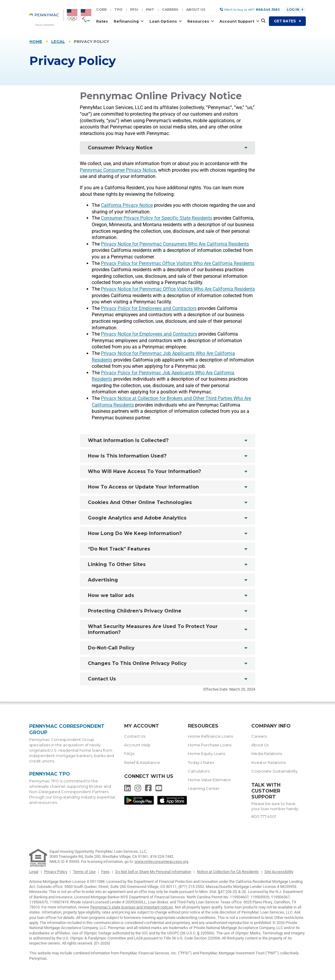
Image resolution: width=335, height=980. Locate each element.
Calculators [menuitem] (199, 771)
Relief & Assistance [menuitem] (142, 763)
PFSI (134, 10)
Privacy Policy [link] (56, 872)
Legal (58, 42)
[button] (261, 21)
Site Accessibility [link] (279, 872)
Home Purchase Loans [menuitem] (210, 745)
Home (36, 42)
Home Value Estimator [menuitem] (209, 780)
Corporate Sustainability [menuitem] (275, 771)
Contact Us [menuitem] (135, 736)
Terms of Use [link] (84, 872)
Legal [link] (34, 872)
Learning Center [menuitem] (204, 789)
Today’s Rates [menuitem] (201, 763)
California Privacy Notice (127, 205)
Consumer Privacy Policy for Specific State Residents (157, 218)
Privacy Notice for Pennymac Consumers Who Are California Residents (175, 244)
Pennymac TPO (50, 774)
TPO (118, 10)
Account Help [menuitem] (137, 745)
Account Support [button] (237, 21)
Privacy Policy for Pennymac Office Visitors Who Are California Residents (178, 263)
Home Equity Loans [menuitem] (207, 754)
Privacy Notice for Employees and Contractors (149, 334)
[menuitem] (46, 17)
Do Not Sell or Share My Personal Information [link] (153, 872)
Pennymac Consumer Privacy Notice (118, 170)
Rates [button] (102, 21)
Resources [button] (199, 21)
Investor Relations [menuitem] (268, 763)
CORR (101, 10)
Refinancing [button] (127, 21)
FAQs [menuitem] (129, 754)
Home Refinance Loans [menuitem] (210, 736)
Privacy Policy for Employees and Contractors (149, 308)
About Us (196, 10)
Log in (295, 10)
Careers (170, 10)
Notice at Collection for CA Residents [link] (228, 872)
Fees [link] (105, 872)
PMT (150, 10)
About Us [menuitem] (260, 745)
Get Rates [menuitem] (287, 21)
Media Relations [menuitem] (267, 754)
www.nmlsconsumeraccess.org (161, 862)
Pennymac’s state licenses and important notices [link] (132, 907)
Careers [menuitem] (259, 736)
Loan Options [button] (164, 21)
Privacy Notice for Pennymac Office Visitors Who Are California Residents (178, 289)
